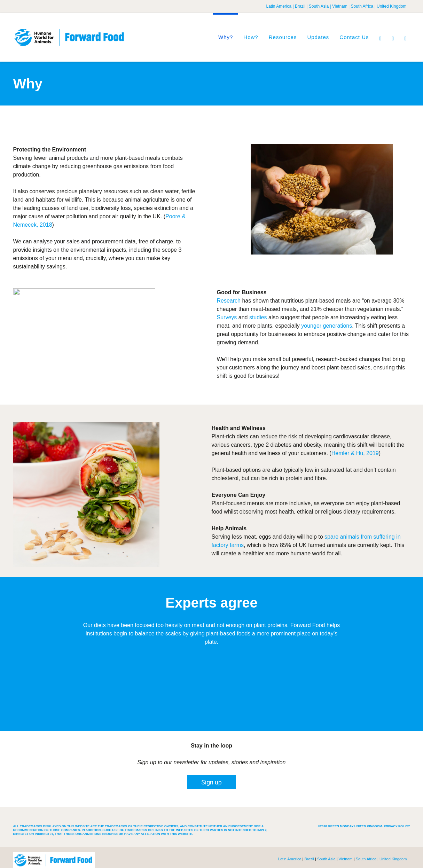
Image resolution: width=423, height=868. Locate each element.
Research (229, 301)
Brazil (300, 6)
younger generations (327, 326)
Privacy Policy (397, 826)
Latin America (279, 6)
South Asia (319, 6)
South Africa (362, 6)
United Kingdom (391, 6)
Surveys (227, 317)
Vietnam (340, 6)
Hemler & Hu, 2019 (355, 453)
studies (258, 317)
